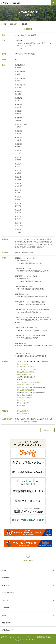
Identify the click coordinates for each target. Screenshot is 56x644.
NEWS (4, 615)
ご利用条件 (4, 637)
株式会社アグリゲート (24, 400)
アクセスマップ (22, 48)
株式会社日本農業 (22, 411)
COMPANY (14, 24)
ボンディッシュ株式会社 (24, 398)
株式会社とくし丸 (22, 364)
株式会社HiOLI (21, 405)
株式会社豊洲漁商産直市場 (25, 390)
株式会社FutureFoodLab (24, 395)
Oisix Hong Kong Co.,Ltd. (25, 374)
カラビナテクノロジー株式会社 (27, 369)
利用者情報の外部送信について (46, 637)
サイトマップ (30, 637)
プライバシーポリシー (17, 637)
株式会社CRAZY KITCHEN (25, 372)
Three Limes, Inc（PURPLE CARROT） (29, 382)
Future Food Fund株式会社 (25, 385)
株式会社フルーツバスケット (26, 367)
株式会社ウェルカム (23, 413)
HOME (4, 24)
